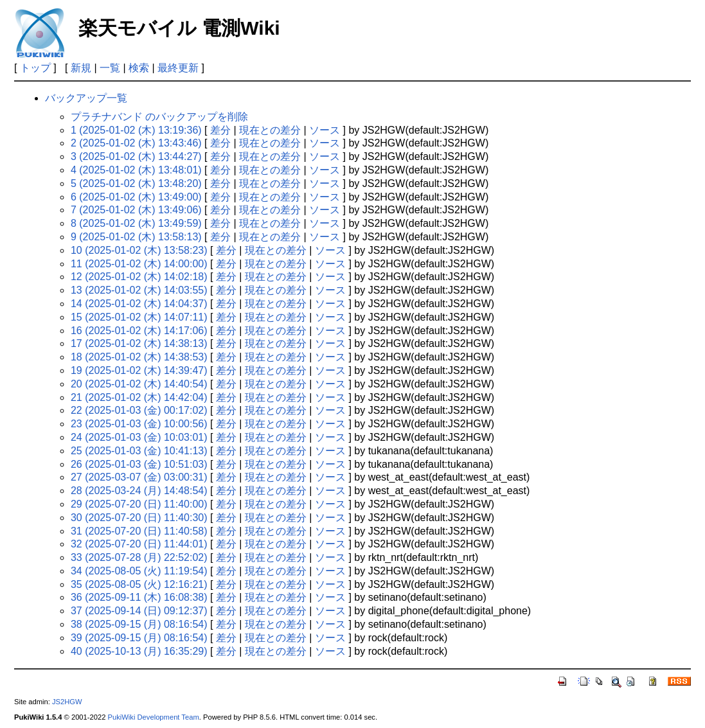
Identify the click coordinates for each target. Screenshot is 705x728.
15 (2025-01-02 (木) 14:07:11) (139, 317)
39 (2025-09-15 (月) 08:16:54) (139, 638)
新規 (81, 68)
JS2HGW (67, 702)
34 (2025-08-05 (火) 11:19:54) (139, 571)
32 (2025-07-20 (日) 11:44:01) (139, 544)
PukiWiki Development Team (154, 717)
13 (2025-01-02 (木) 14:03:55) (139, 290)
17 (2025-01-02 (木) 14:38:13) (139, 343)
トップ (35, 68)
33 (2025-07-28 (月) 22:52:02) (139, 557)
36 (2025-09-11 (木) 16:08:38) (139, 597)
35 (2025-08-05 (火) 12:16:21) (139, 584)
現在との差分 (270, 130)
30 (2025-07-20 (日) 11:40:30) (139, 518)
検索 (139, 68)
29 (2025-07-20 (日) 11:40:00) (139, 504)
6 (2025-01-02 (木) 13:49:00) (136, 197)
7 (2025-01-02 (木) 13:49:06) (136, 210)
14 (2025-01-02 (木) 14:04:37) (139, 304)
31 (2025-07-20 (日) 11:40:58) (139, 531)
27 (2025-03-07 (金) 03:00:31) (139, 477)
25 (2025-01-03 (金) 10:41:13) (139, 451)
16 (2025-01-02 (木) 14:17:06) (139, 331)
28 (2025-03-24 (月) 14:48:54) (139, 491)
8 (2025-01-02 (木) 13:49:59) (136, 223)
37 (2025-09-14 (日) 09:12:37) (139, 611)
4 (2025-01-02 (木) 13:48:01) (136, 170)
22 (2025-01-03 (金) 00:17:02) (139, 410)
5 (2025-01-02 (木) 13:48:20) (136, 183)
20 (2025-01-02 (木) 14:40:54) (139, 384)
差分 (220, 130)
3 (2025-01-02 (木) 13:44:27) (136, 156)
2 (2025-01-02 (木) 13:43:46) (136, 143)
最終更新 (178, 68)
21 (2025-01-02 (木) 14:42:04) (139, 397)
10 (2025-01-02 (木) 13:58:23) (139, 250)
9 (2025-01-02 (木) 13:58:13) (136, 237)
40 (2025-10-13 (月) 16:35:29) (139, 651)
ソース (325, 130)
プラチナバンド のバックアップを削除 (159, 117)
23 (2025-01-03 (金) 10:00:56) (139, 424)
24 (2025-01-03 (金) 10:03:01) (139, 437)
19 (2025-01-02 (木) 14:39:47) (139, 370)
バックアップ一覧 (86, 98)
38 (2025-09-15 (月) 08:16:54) (139, 624)
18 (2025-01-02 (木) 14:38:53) (139, 357)
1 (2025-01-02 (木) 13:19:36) (136, 130)
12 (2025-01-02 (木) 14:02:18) (139, 277)
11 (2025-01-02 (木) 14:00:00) (139, 264)
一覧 (110, 68)
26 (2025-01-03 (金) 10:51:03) (139, 464)
